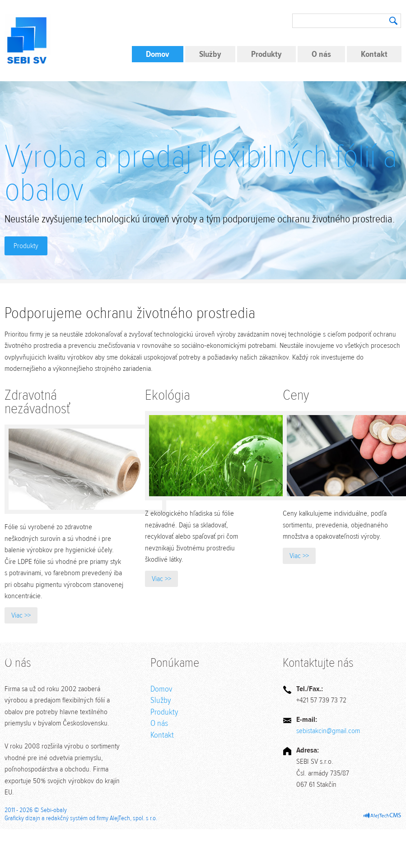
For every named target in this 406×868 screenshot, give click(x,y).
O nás (321, 54)
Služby (210, 54)
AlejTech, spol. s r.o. (133, 818)
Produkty (266, 54)
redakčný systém (67, 818)
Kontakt (374, 54)
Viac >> (21, 615)
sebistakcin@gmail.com (328, 731)
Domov (158, 54)
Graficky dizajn (22, 818)
